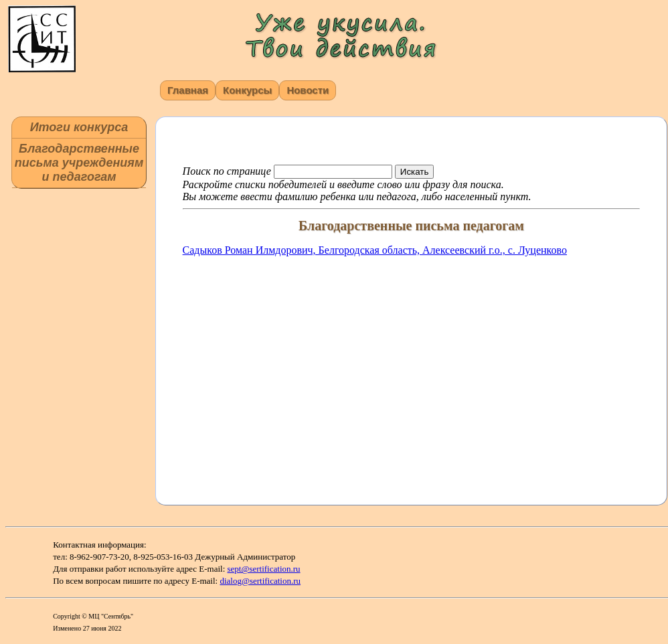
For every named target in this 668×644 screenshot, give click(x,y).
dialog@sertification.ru (260, 581)
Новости (308, 90)
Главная (188, 90)
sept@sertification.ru (264, 569)
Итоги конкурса (79, 127)
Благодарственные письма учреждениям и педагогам (79, 163)
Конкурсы (247, 90)
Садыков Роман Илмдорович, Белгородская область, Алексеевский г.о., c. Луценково (375, 250)
